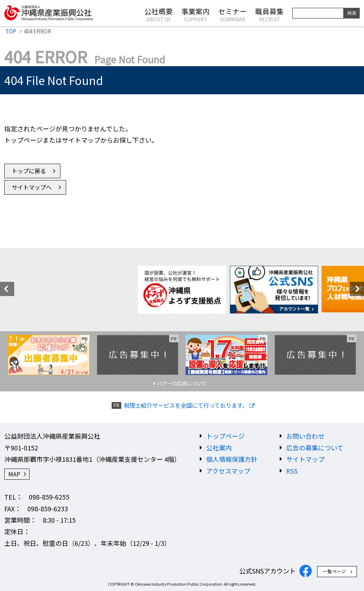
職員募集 (269, 14)
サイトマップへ (32, 187)
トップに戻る (29, 171)
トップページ (225, 436)
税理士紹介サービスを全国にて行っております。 (186, 405)
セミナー (232, 14)
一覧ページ (334, 571)
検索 (352, 13)
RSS (292, 471)
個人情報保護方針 (232, 459)
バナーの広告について (182, 383)
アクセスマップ (228, 471)
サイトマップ (305, 459)
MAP (14, 474)
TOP (11, 31)
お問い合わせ (305, 436)
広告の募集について (315, 448)
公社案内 (219, 448)
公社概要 (159, 14)
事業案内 (196, 14)
